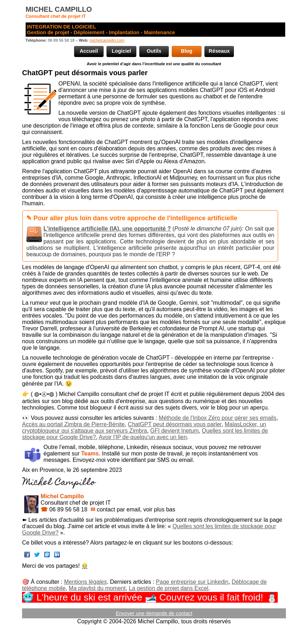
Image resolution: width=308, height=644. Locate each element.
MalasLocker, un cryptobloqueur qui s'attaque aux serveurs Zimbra (144, 427)
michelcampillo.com (107, 40)
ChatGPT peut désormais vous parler (175, 424)
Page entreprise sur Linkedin (192, 582)
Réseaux (219, 51)
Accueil (89, 51)
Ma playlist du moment (97, 588)
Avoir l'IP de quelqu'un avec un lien (143, 437)
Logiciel (121, 51)
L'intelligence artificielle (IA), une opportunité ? (107, 229)
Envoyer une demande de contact (154, 613)
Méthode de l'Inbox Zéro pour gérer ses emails (218, 418)
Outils (154, 51)
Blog (187, 51)
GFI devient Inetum (174, 431)
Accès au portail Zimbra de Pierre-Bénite (73, 424)
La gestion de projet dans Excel (169, 588)
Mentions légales (85, 582)
